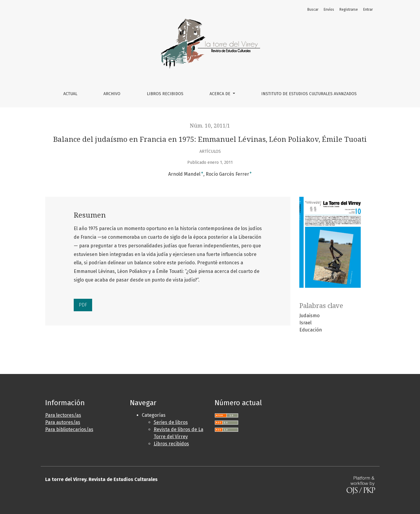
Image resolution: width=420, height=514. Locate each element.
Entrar (368, 10)
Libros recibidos (171, 444)
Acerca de (221, 94)
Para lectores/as (63, 415)
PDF (83, 305)
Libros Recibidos (165, 94)
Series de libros (171, 422)
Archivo (112, 94)
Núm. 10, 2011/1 (210, 126)
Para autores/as (63, 422)
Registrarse (349, 10)
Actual (70, 94)
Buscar (313, 10)
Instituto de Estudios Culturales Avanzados (309, 94)
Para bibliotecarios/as (69, 429)
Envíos (329, 10)
